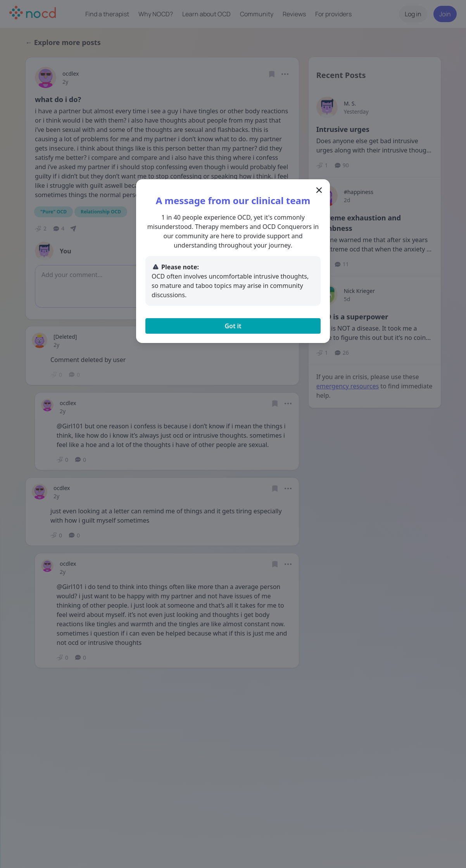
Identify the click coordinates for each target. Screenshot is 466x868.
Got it (233, 326)
